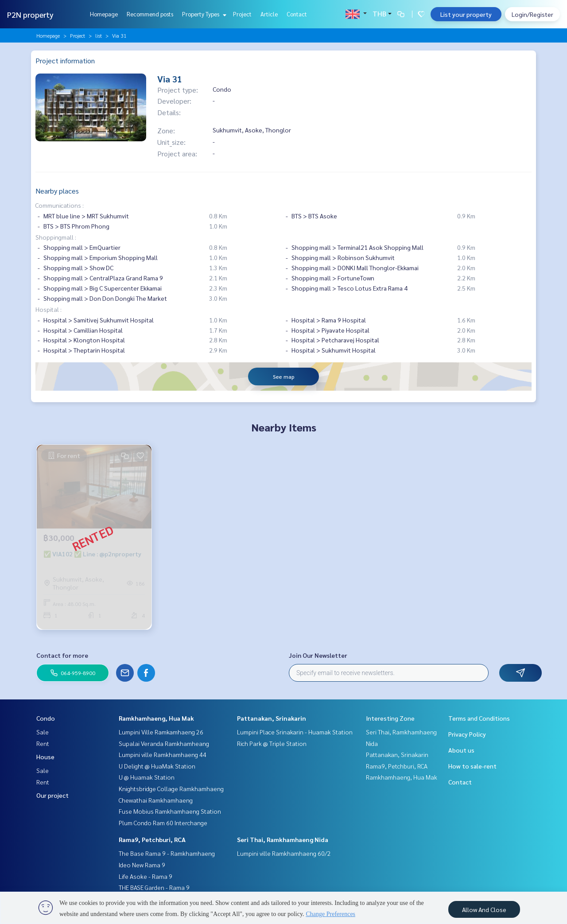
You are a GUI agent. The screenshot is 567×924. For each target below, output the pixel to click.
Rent (43, 743)
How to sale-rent (472, 766)
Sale (43, 732)
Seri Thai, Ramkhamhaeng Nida (283, 839)
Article (269, 14)
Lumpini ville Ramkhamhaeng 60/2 (284, 853)
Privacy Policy (467, 734)
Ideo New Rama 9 (142, 865)
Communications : (60, 205)
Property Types (203, 14)
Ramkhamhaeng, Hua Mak (156, 718)
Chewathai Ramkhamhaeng (156, 800)
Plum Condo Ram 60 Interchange (163, 823)
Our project (52, 795)
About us (461, 750)
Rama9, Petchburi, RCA (152, 839)
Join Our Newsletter (318, 655)
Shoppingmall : (56, 237)
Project (242, 14)
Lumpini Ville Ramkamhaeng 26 (161, 732)
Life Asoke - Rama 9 (146, 876)
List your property (466, 14)
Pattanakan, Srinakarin (272, 718)
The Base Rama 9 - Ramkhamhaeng (167, 853)
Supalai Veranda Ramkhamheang (164, 743)
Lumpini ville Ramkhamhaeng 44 (163, 754)
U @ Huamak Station (147, 777)
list (99, 35)
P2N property (30, 14)
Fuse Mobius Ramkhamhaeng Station (170, 811)
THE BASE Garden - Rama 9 (154, 887)
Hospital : (49, 309)
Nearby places (57, 191)
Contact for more (62, 655)
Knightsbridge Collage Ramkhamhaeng (171, 788)
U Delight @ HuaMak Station (157, 766)
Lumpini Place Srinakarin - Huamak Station (295, 732)
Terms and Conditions (479, 718)
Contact (297, 14)
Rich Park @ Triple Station (272, 743)
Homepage (104, 14)
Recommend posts (150, 14)
